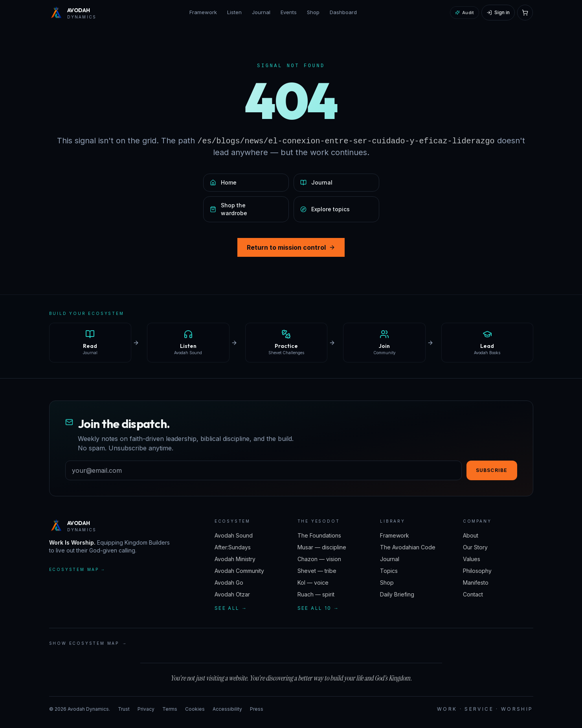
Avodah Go (229, 583)
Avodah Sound (234, 535)
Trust (124, 709)
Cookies (195, 709)
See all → (231, 608)
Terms (170, 709)
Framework (203, 12)
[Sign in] (498, 13)
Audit (464, 13)
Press (257, 709)
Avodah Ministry (235, 559)
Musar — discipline (322, 547)
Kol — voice (313, 583)
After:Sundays (233, 547)
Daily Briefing (397, 594)
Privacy (146, 709)
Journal (261, 12)
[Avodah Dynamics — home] (73, 13)
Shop (313, 12)
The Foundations (319, 535)
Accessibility (227, 709)
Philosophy (477, 571)
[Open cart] (525, 13)
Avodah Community (239, 571)
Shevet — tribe (317, 571)
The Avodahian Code (408, 547)
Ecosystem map (77, 570)
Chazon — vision (319, 559)
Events (289, 12)
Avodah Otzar (232, 594)
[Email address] (263, 470)
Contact (473, 594)
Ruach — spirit (316, 594)
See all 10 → (319, 608)
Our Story (475, 547)
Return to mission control (291, 247)
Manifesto (476, 583)
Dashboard (343, 12)
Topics (389, 571)
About (471, 535)
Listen (234, 12)
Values (472, 559)
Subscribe (492, 470)
